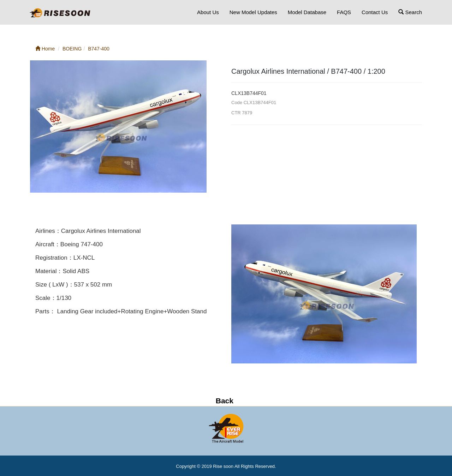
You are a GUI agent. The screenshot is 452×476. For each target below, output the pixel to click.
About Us (208, 12)
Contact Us (375, 12)
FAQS (344, 12)
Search (410, 12)
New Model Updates (253, 12)
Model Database (307, 12)
